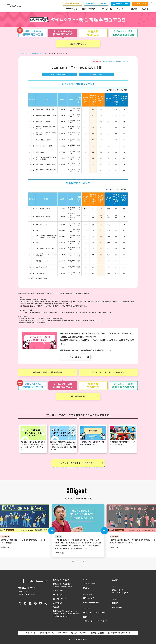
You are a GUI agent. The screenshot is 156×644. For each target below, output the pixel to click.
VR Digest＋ (70, 9)
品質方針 (56, 607)
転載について (63, 633)
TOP (19, 54)
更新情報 (86, 588)
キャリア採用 (117, 607)
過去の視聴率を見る (78, 44)
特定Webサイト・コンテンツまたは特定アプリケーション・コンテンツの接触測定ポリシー (66, 614)
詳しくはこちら (75, 357)
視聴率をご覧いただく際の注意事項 (48, 372)
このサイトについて (47, 633)
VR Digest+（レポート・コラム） (95, 613)
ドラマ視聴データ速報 (91, 603)
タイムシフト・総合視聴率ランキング (34, 54)
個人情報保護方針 (97, 633)
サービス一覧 (107, 9)
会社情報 (134, 9)
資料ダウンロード (59, 599)
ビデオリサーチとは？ (61, 580)
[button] (52, 531)
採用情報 (145, 9)
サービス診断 (58, 595)
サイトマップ (31, 633)
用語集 (85, 617)
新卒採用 (115, 603)
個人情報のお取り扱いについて (119, 633)
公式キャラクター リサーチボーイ (95, 621)
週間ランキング (88, 598)
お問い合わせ (58, 603)
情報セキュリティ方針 (79, 633)
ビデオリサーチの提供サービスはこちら (108, 372)
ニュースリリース (89, 584)
